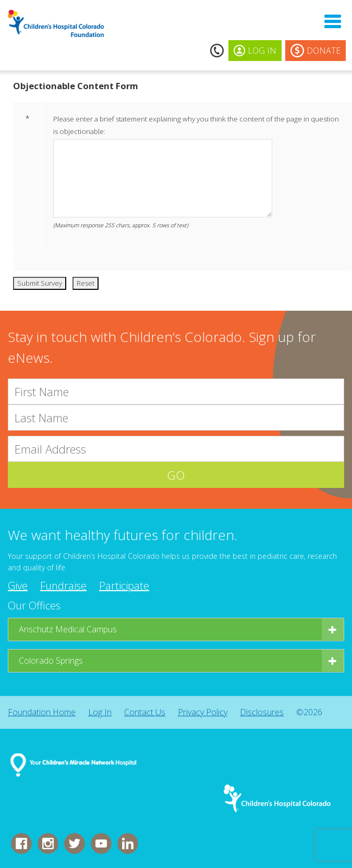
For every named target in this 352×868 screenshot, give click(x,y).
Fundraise (63, 586)
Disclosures (262, 712)
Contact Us (145, 712)
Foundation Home (42, 712)
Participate (124, 586)
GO (176, 475)
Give (18, 586)
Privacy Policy (203, 712)
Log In (100, 712)
